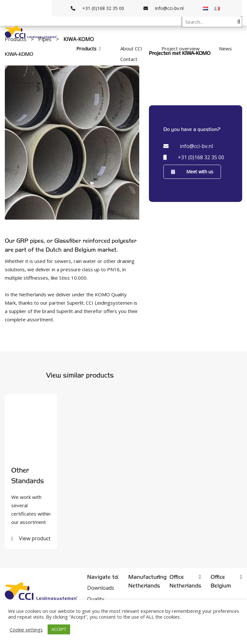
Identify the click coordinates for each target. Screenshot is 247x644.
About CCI (131, 48)
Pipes (46, 39)
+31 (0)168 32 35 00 (97, 8)
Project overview (181, 48)
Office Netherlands (185, 581)
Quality (96, 599)
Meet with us (192, 172)
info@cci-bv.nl (164, 8)
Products (86, 48)
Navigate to (102, 577)
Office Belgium (221, 581)
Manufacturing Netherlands (144, 581)
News (225, 48)
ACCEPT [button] (59, 629)
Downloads (101, 588)
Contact (129, 59)
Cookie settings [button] (26, 630)
